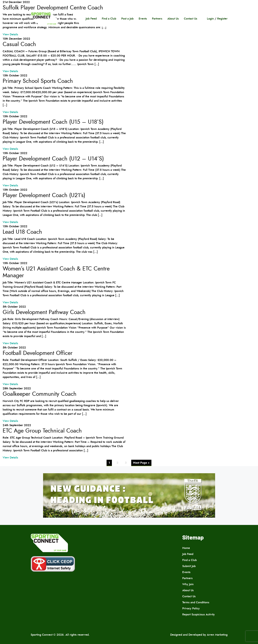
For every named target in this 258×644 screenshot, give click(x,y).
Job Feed (91, 19)
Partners (157, 19)
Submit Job (189, 566)
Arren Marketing (217, 635)
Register (222, 19)
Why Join (188, 584)
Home (186, 548)
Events (143, 19)
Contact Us (191, 19)
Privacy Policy (191, 608)
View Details (10, 34)
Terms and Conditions (196, 602)
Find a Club (109, 19)
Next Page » (141, 463)
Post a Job (127, 19)
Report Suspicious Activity (199, 614)
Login (210, 19)
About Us (173, 19)
